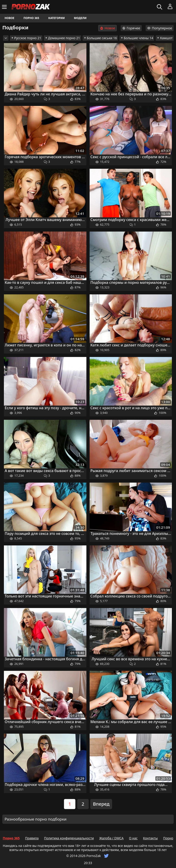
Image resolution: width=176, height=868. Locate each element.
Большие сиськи (100, 38)
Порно (168, 838)
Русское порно (26, 38)
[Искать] (160, 7)
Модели (80, 18)
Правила (32, 838)
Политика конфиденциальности (69, 838)
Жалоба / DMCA (111, 838)
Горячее (131, 28)
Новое (10, 18)
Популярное (160, 28)
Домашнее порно (62, 38)
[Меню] (5, 7)
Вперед (101, 804)
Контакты (150, 838)
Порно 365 (31, 18)
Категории (57, 18)
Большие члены (137, 38)
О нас (133, 838)
